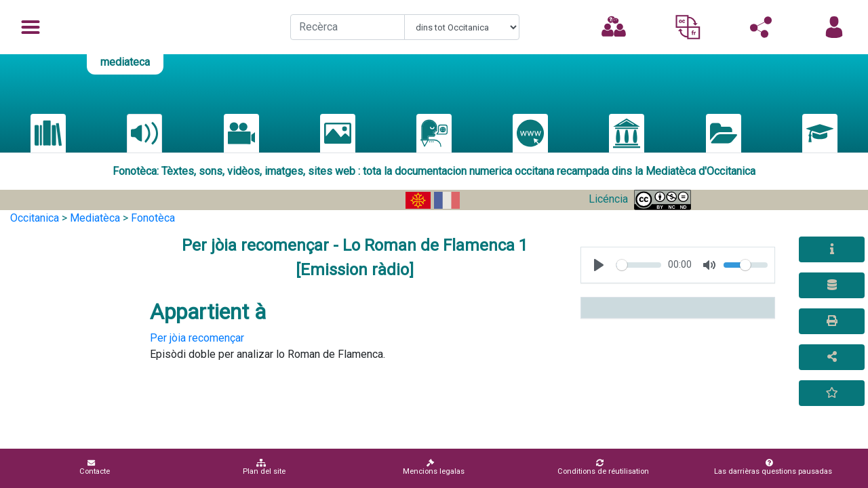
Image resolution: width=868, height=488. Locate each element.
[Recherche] (348, 27)
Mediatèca (95, 218)
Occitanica (35, 218)
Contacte (95, 467)
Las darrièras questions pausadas (773, 467)
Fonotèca (153, 218)
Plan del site (264, 467)
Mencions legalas (434, 467)
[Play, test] (599, 265)
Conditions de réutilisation (603, 467)
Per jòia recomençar (197, 338)
